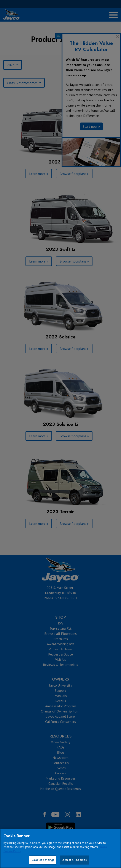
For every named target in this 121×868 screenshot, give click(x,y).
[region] (60, 848)
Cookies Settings (43, 860)
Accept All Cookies (74, 860)
